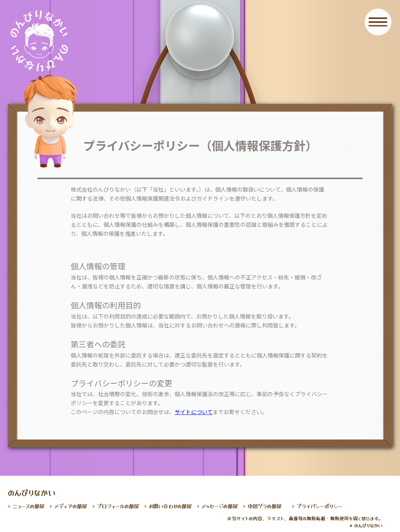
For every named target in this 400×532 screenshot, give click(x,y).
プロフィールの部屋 (118, 506)
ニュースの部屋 (29, 506)
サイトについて (194, 412)
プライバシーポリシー (319, 506)
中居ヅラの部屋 (265, 506)
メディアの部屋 (71, 506)
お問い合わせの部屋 (170, 506)
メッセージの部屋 (220, 506)
